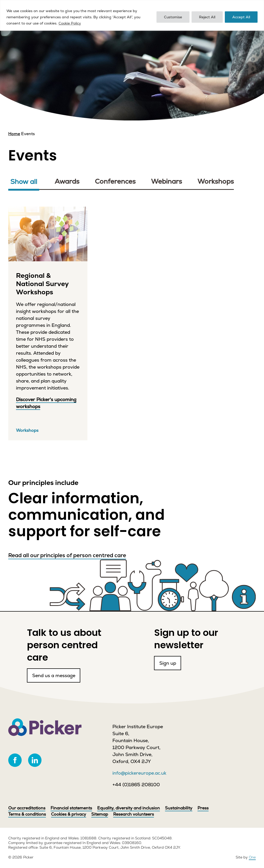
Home (14, 134)
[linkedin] (35, 760)
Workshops (216, 181)
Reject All (207, 17)
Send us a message (35, 663)
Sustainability (179, 808)
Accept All (241, 17)
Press (203, 808)
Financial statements (71, 808)
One (252, 857)
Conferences (115, 181)
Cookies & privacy (69, 814)
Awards (67, 181)
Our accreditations (27, 808)
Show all (24, 182)
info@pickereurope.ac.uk (139, 773)
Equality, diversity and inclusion (129, 808)
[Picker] (45, 727)
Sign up (171, 663)
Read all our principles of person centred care (67, 555)
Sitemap (100, 814)
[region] (132, 15)
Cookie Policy (70, 23)
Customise (173, 17)
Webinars (167, 181)
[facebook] (15, 760)
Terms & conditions (27, 814)
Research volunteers (134, 814)
